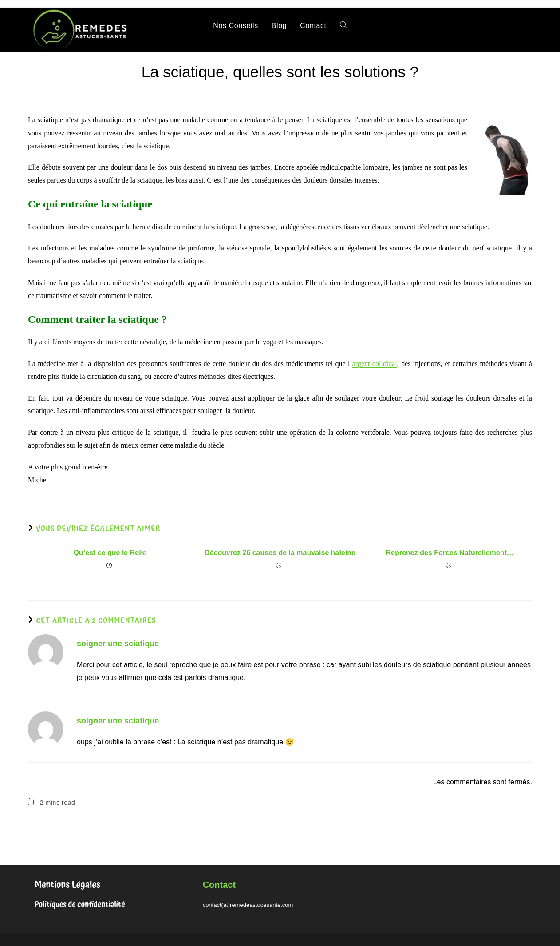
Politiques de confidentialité (80, 905)
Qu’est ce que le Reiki (110, 553)
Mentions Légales (67, 885)
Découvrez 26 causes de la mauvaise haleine (280, 553)
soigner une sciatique (118, 644)
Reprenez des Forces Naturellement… (450, 553)
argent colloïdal (375, 364)
